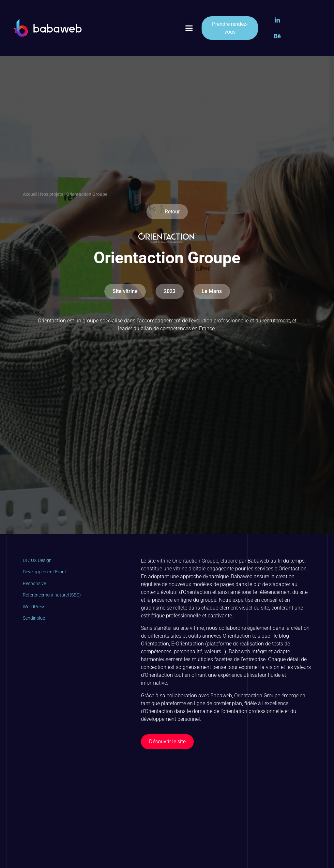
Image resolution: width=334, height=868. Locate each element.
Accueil (30, 194)
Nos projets (52, 194)
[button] (189, 28)
